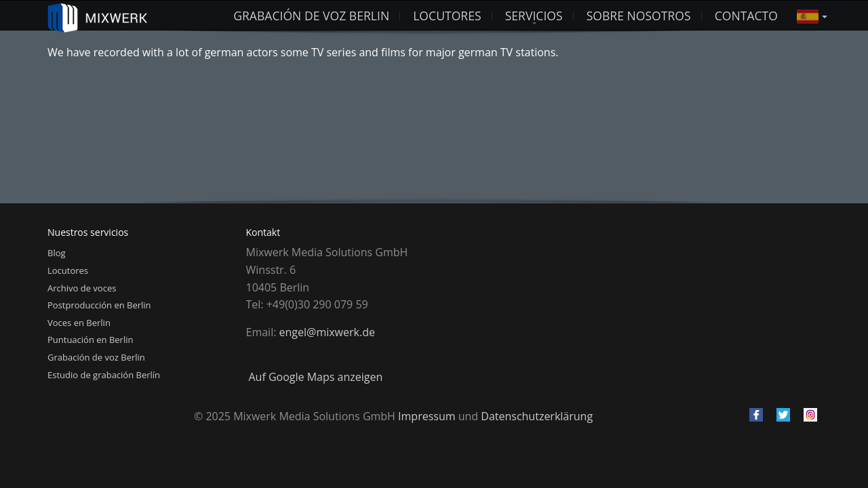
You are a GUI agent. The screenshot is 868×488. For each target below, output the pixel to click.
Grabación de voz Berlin (311, 16)
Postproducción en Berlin (99, 305)
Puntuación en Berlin (90, 340)
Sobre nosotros (639, 16)
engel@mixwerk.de (327, 332)
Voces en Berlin (79, 323)
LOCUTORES (447, 16)
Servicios (534, 16)
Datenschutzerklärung (537, 416)
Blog (57, 253)
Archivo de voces (82, 288)
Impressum (427, 416)
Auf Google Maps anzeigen (316, 377)
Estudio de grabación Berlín (104, 375)
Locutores (68, 270)
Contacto (746, 16)
